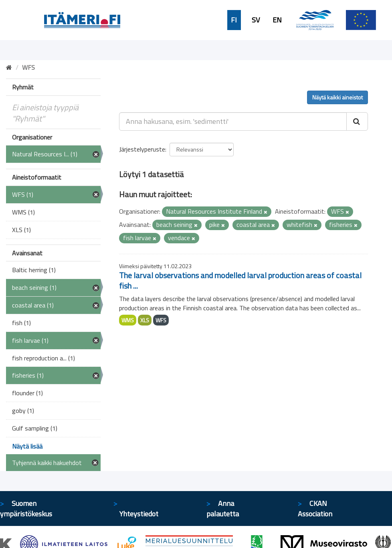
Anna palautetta (223, 509)
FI (234, 20)
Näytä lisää (27, 446)
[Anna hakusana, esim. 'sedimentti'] (233, 121)
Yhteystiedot (139, 514)
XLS (145, 320)
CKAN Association (315, 509)
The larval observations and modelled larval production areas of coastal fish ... (240, 280)
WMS (128, 320)
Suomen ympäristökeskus (26, 509)
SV (256, 20)
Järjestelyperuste (142, 149)
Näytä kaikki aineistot (337, 97)
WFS (161, 320)
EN (277, 20)
